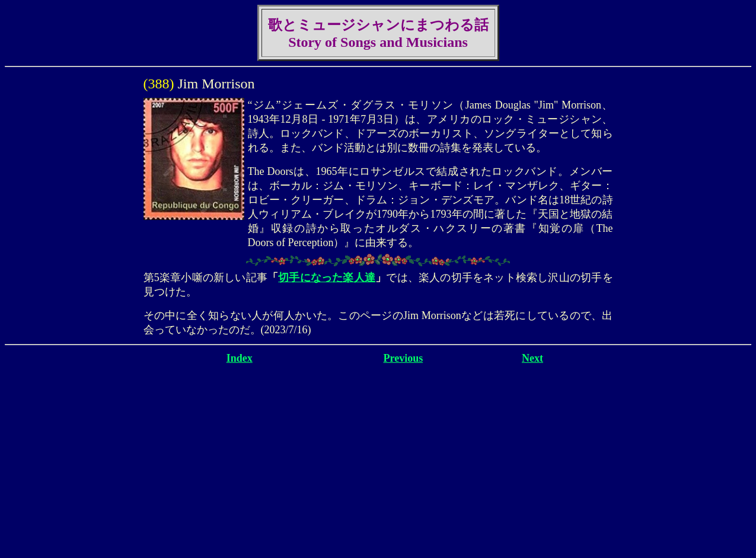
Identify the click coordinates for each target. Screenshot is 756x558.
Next (532, 358)
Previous (403, 358)
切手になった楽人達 (327, 278)
